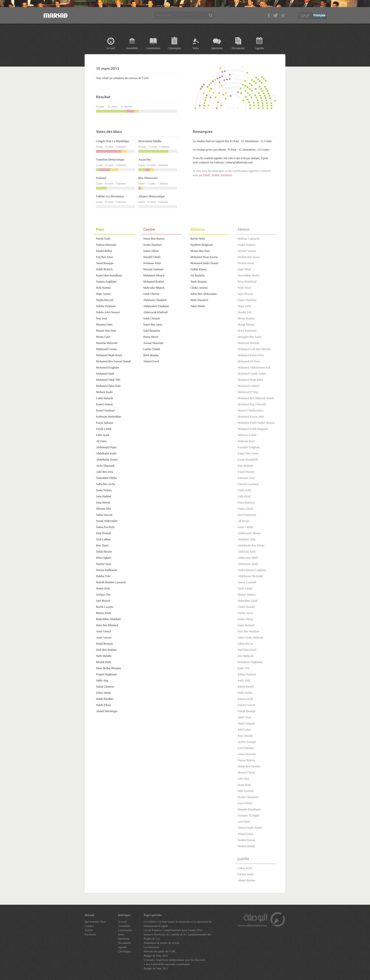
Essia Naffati (245, 803)
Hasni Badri (244, 785)
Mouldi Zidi (244, 312)
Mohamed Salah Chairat (204, 263)
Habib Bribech (104, 269)
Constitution (153, 48)
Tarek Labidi (245, 588)
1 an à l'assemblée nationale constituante (167, 964)
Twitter (215, 175)
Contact (89, 926)
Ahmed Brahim (246, 880)
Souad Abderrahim (107, 521)
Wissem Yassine (247, 251)
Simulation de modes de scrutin (162, 943)
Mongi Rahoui (246, 325)
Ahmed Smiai (245, 834)
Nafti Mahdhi (104, 656)
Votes (196, 48)
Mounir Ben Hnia (106, 331)
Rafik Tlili (244, 668)
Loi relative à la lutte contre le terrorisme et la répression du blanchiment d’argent (178, 924)
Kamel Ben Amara (248, 453)
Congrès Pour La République (113, 141)
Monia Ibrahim (246, 318)
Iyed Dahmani (246, 748)
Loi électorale (151, 947)
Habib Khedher (105, 699)
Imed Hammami (247, 515)
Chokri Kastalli (246, 607)
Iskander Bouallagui (249, 809)
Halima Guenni (246, 705)
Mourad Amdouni (153, 269)
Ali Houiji (243, 521)
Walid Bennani (104, 644)
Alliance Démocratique (151, 196)
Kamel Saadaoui (105, 410)
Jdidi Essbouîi (246, 791)
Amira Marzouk (247, 754)
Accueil (111, 48)
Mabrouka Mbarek (154, 288)
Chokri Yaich (245, 613)
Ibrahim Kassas (246, 840)
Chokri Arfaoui (199, 288)
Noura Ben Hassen (154, 239)
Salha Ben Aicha (105, 484)
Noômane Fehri (152, 263)
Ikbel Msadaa (151, 355)
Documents (238, 48)
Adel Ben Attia (105, 472)
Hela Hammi (103, 288)
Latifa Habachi (105, 398)
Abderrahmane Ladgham (252, 570)
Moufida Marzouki (107, 343)
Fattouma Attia (246, 478)
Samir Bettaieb (246, 625)
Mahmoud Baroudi (248, 343)
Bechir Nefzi (198, 239)
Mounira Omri (104, 325)
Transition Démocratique (110, 160)
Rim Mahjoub (246, 656)
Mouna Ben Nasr (200, 251)
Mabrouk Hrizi (246, 441)
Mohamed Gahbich (248, 386)
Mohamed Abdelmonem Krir (254, 367)
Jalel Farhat (244, 730)
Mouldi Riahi (104, 662)
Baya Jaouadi (245, 736)
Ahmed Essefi (151, 361)
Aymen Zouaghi (247, 742)
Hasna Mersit (151, 337)
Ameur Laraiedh (247, 582)
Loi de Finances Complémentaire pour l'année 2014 (173, 930)
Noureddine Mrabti (248, 275)
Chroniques (174, 48)
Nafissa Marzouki (106, 245)
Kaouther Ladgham (249, 447)
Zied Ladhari (103, 539)
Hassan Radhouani (107, 570)
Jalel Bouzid (103, 601)
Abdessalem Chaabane (156, 306)
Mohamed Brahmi (154, 282)
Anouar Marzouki (153, 343)
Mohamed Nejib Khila (250, 380)
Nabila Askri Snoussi (108, 312)
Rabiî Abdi (244, 680)
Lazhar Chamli (152, 349)
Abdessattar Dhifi (248, 558)
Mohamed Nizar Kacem (204, 257)
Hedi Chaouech (199, 300)
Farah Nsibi (244, 490)
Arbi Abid (243, 779)
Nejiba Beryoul (105, 300)
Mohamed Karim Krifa (251, 355)
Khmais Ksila (245, 699)
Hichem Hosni (246, 263)
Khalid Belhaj (104, 251)
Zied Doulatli (104, 533)
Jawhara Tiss (103, 595)
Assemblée (132, 48)
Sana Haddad (104, 496)
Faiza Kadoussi (246, 503)
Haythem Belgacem (202, 245)
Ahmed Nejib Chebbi (250, 828)
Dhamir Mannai (247, 595)
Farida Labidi (104, 429)
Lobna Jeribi (245, 868)
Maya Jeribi (244, 306)
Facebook (226, 175)
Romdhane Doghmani (250, 662)
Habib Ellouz (104, 705)
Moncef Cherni (246, 773)
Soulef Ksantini (246, 245)
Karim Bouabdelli (248, 460)
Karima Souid (246, 874)
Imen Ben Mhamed (107, 625)
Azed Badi (244, 822)
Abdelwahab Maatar (249, 533)
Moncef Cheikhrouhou (250, 410)
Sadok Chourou (105, 687)
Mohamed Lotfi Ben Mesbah (254, 349)
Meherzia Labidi (247, 435)
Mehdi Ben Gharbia (249, 766)
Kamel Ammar (104, 404)
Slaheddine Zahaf (248, 601)
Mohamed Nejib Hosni (109, 355)
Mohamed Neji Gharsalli (252, 404)
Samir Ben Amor (153, 325)
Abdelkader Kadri (106, 453)
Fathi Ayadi (103, 435)
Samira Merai (245, 619)
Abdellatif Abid (246, 539)
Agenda (259, 48)
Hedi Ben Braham (106, 650)
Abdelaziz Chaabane (155, 300)
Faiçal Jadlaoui (105, 423)
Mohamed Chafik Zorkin (252, 374)
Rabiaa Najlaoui (247, 674)
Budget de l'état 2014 (156, 956)
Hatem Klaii (103, 588)
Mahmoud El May (248, 392)
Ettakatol (101, 178)
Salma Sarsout (104, 515)
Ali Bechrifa (198, 275)
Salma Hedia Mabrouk (250, 638)
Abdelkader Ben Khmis (251, 545)
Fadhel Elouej (198, 269)
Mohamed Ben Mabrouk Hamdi (256, 398)
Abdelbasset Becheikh (250, 576)
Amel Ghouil (103, 631)
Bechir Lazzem (105, 607)
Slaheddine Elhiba (106, 478)
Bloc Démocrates (148, 178)
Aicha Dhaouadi (105, 466)
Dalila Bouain (104, 552)
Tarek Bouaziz (199, 282)
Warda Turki (103, 239)
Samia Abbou (151, 251)
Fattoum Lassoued (248, 484)
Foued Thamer (246, 472)
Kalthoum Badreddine (109, 417)
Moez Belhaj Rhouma (108, 668)
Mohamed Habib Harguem (253, 429)
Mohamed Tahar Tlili (108, 380)
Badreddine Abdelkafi (109, 619)
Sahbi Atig (102, 680)
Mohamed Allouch (154, 275)
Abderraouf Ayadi (248, 564)
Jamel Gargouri (246, 723)
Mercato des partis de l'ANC (160, 951)
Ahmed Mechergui (107, 711)
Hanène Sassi (104, 564)
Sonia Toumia (104, 490)
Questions (217, 48)
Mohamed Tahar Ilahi (108, 386)
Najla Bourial (245, 294)
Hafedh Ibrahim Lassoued (111, 582)
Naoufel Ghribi (152, 257)
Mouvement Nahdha (150, 141)
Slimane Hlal (103, 509)
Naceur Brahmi (246, 760)
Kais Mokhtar (245, 466)
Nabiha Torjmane (106, 306)
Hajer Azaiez (103, 294)
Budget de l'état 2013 (156, 968)
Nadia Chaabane (247, 300)
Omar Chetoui (151, 294)
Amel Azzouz (104, 638)
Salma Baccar (245, 644)
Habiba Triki (103, 576)
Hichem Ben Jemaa (249, 257)
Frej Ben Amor (105, 257)
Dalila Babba (245, 693)
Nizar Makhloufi (247, 282)
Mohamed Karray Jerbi (251, 417)
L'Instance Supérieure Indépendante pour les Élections (174, 960)
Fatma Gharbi (245, 509)
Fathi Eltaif (244, 496)
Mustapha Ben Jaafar (250, 337)
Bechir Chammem (248, 797)
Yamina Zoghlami (106, 282)
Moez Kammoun (247, 331)
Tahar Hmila (198, 306)
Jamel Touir (244, 717)
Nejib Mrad (244, 288)
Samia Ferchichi (105, 527)
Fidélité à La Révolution (110, 196)
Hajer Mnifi (244, 269)
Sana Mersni (103, 503)
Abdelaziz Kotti (247, 552)
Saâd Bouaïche (152, 331)
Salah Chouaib (151, 318)
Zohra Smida (103, 693)
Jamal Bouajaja (105, 263)
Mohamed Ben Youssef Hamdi (113, 361)
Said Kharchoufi (247, 650)
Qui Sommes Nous (95, 922)
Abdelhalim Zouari (107, 460)
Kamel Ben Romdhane (109, 275)
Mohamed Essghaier (108, 367)
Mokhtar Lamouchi (249, 239)
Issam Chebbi (245, 527)
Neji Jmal (101, 318)
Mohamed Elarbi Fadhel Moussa (256, 423)
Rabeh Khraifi (246, 687)
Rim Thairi (102, 545)
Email (207, 175)
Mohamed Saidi (105, 374)
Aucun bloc (145, 160)
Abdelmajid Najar (106, 447)
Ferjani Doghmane (107, 674)
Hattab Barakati (247, 711)
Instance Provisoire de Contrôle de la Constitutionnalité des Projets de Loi (177, 937)
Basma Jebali (104, 613)
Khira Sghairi (104, 558)
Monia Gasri (103, 337)
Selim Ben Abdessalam (204, 294)
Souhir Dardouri (152, 245)
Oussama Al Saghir (249, 815)
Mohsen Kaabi (104, 392)
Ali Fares (101, 441)
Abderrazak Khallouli (156, 312)
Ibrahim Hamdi (246, 846)
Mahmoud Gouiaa (106, 349)
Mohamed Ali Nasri (249, 361)
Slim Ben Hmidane (248, 631)
